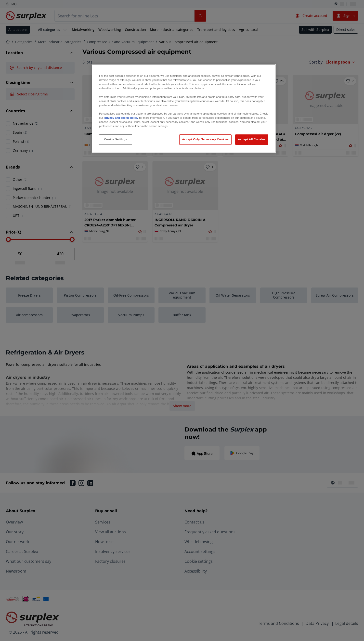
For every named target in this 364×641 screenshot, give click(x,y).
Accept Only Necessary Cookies (205, 139)
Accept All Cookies (252, 139)
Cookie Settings (116, 139)
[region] (184, 109)
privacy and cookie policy (121, 118)
